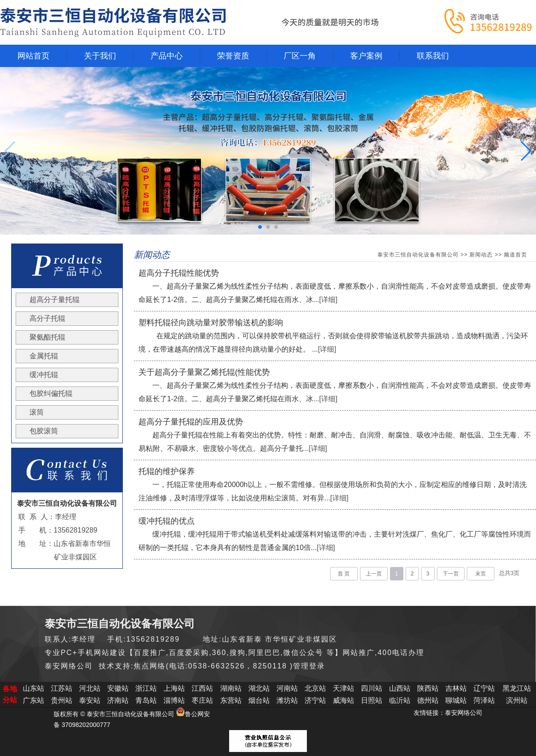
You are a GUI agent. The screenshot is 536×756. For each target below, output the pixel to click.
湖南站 (231, 688)
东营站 (231, 700)
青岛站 (146, 700)
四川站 (372, 688)
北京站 (315, 688)
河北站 (90, 688)
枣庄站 (202, 700)
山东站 (33, 688)
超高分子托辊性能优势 (179, 273)
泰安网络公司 (464, 713)
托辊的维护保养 (167, 471)
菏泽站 (484, 700)
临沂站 (400, 700)
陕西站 (428, 688)
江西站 (202, 688)
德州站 (428, 700)
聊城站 (456, 700)
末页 (481, 574)
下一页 (451, 574)
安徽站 (118, 688)
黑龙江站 (517, 688)
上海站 (174, 688)
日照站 (372, 700)
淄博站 (174, 700)
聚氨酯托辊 (47, 337)
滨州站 (517, 700)
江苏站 (62, 688)
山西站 (400, 688)
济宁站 (315, 700)
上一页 (374, 574)
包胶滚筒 (44, 431)
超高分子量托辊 (54, 300)
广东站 (33, 700)
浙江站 (146, 688)
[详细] (328, 300)
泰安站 (90, 700)
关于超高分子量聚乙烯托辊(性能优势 (204, 372)
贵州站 (62, 700)
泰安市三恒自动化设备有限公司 (418, 255)
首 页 (344, 574)
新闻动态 (481, 255)
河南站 (287, 688)
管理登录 (309, 666)
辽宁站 (484, 688)
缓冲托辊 (44, 375)
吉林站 (456, 688)
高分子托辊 (47, 318)
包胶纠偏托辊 (51, 393)
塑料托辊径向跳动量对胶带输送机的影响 (211, 323)
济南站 (118, 700)
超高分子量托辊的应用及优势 (191, 422)
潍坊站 (287, 700)
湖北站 (259, 688)
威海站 (343, 700)
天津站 (343, 688)
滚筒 (37, 412)
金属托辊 (44, 356)
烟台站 (259, 700)
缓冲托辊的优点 (167, 521)
